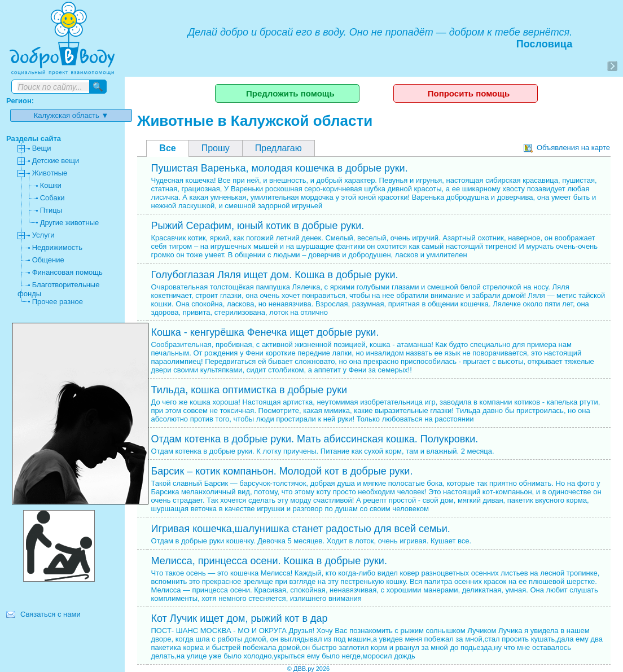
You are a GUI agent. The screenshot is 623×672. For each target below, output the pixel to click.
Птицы (51, 210)
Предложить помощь (290, 93)
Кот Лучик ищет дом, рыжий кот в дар (240, 618)
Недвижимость (57, 247)
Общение (48, 260)
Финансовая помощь (67, 272)
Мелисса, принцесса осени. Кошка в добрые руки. (269, 561)
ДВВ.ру (304, 669)
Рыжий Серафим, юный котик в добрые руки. (258, 226)
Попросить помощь (469, 93)
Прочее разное (58, 302)
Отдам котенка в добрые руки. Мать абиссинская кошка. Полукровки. (315, 439)
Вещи (42, 148)
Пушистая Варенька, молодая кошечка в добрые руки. (280, 168)
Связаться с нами (51, 614)
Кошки (51, 185)
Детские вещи (56, 161)
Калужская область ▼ (71, 115)
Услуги (43, 235)
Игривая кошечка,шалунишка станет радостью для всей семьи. (301, 529)
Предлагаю (278, 148)
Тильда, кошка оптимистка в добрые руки (249, 390)
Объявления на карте (567, 148)
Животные (50, 173)
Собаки (52, 198)
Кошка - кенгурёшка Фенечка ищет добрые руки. (265, 332)
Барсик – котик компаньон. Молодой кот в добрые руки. (282, 471)
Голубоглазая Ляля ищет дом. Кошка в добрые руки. (275, 275)
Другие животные (70, 223)
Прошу (216, 148)
